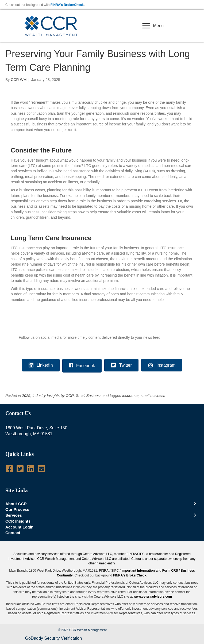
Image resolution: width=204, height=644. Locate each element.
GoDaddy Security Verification (54, 638)
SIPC (115, 571)
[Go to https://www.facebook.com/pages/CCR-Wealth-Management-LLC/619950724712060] (9, 469)
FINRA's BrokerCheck (67, 5)
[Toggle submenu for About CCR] (195, 504)
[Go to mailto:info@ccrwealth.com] (41, 469)
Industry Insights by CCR (53, 396)
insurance (130, 396)
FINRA (104, 571)
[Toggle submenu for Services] (195, 515)
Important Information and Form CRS (150, 571)
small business (153, 396)
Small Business (89, 396)
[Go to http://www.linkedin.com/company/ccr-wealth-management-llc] (31, 469)
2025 (26, 396)
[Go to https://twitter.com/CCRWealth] (20, 469)
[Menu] (153, 26)
